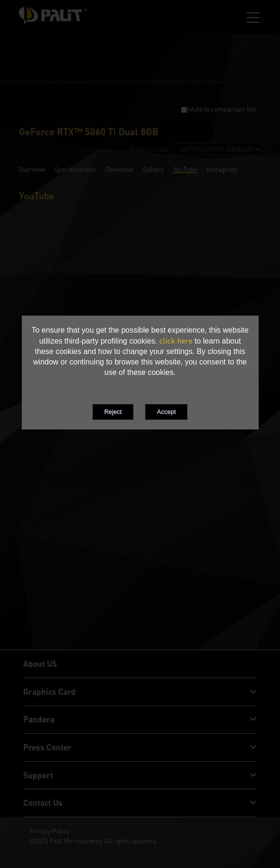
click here (176, 341)
